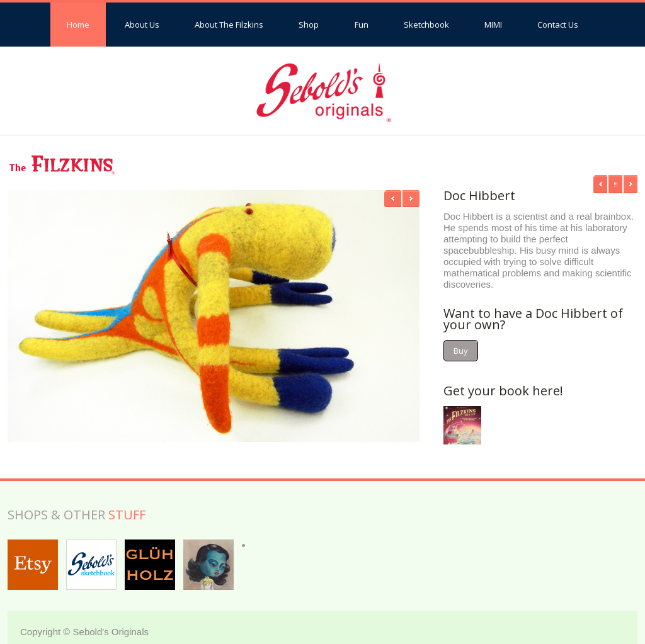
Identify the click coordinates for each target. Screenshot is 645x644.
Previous (393, 199)
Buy (461, 351)
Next (411, 199)
